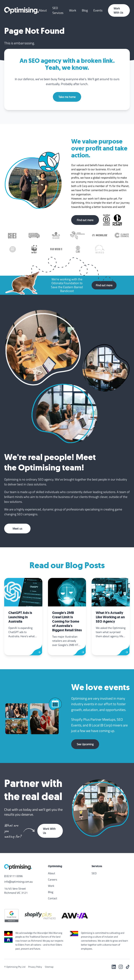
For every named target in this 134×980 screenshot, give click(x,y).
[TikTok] (128, 967)
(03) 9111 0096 (13, 876)
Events (98, 10)
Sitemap (49, 967)
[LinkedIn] (114, 967)
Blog (85, 10)
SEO (94, 873)
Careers (53, 879)
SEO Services (58, 10)
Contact (53, 898)
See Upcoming (85, 744)
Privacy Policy (35, 967)
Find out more (85, 220)
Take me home (67, 97)
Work (73, 10)
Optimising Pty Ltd (16, 967)
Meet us (17, 529)
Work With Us (118, 10)
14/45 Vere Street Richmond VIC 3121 (16, 891)
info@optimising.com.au (18, 882)
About (43, 10)
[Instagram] (121, 967)
